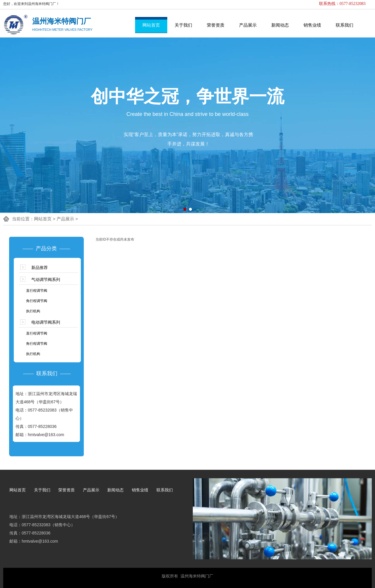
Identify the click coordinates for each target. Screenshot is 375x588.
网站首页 (151, 25)
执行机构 (33, 311)
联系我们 (345, 25)
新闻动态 (280, 25)
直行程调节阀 (37, 291)
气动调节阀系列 (46, 280)
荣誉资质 (216, 25)
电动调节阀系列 (46, 322)
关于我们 (183, 25)
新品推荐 (40, 268)
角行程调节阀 (37, 301)
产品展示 (248, 25)
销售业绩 (312, 25)
